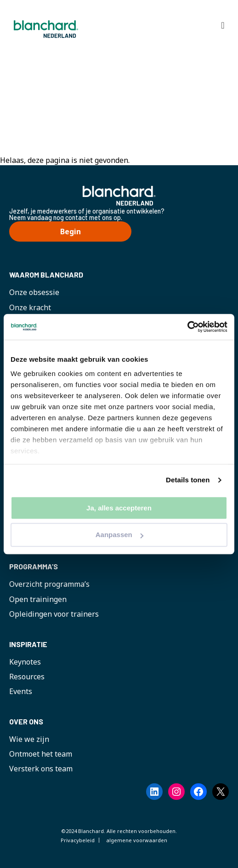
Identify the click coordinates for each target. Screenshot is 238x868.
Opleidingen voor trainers (54, 614)
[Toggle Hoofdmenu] (223, 25)
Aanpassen (119, 535)
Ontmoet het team (41, 754)
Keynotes (25, 662)
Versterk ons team (41, 769)
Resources (27, 677)
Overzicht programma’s (49, 584)
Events (21, 691)
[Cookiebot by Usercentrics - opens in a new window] (187, 327)
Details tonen (188, 480)
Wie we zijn (29, 739)
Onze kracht (30, 307)
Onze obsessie (34, 292)
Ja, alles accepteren (119, 508)
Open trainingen (38, 599)
